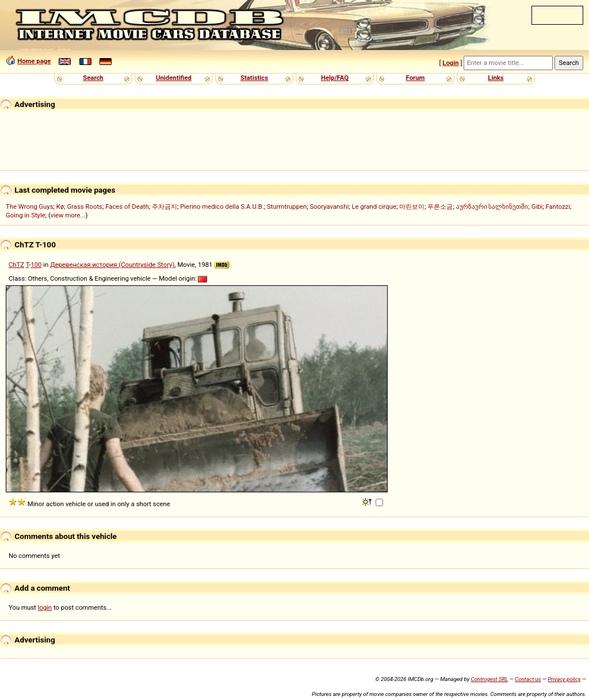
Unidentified (174, 78)
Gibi (537, 206)
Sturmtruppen (287, 206)
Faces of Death (127, 206)
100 (36, 265)
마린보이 (412, 206)
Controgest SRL (489, 679)
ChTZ (16, 265)
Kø (60, 206)
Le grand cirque (374, 206)
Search (93, 78)
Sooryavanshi (330, 206)
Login (450, 63)
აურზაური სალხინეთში (492, 206)
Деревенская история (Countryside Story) (112, 265)
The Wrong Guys (30, 206)
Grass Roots (85, 206)
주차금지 (165, 206)
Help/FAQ (335, 78)
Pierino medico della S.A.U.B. (222, 206)
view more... (68, 215)
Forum (416, 78)
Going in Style (26, 215)
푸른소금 (440, 206)
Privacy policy (564, 679)
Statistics (254, 78)
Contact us (528, 679)
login (45, 607)
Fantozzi (558, 206)
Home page (34, 61)
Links (496, 78)
